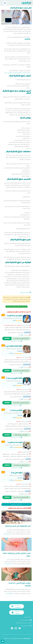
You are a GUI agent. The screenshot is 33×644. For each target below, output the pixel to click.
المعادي (28, 491)
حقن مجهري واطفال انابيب (10, 325)
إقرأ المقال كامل (7, 534)
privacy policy (27, 638)
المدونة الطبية (28, 617)
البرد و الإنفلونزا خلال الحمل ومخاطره (18, 526)
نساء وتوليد (22, 292)
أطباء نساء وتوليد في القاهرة (24, 73)
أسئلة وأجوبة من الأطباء (26, 620)
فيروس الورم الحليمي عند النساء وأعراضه (19, 584)
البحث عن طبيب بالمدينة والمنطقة (24, 623)
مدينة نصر (27, 332)
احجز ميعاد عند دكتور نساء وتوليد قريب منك (16, 307)
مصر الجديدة (27, 365)
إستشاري (20, 351)
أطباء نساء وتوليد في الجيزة (11, 73)
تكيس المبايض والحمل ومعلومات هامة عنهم (17, 554)
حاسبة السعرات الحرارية (26, 626)
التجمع (28, 459)
